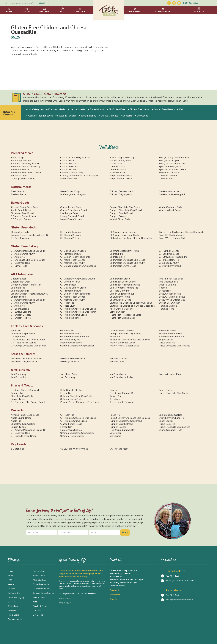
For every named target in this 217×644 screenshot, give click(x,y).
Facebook (115, 590)
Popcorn (163, 288)
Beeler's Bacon (19, 194)
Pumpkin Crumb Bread (121, 213)
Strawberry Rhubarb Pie (171, 337)
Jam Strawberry (118, 374)
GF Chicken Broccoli (70, 235)
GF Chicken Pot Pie (70, 238)
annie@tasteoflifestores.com (179, 600)
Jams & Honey (21, 370)
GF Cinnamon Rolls (21, 263)
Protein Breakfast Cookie (123, 343)
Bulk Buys (12, 610)
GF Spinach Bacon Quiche (123, 232)
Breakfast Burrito (20, 170)
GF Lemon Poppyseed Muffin (75, 257)
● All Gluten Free (116, 109)
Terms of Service (66, 599)
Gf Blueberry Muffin (169, 263)
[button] (135, 10)
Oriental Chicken (118, 170)
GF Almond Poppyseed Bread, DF (29, 251)
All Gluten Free (22, 274)
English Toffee (18, 297)
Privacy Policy (65, 603)
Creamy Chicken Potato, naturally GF (79, 176)
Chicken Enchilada (69, 167)
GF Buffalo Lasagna (70, 232)
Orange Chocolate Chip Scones (126, 207)
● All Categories (35, 109)
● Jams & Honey (87, 116)
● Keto (181, 109)
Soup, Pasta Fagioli (169, 161)
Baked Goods (20, 203)
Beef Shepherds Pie (21, 161)
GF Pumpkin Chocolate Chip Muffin (127, 263)
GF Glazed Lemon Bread (73, 251)
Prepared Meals (22, 153)
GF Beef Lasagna (20, 238)
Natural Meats (21, 187)
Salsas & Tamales (23, 354)
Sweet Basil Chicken (170, 173)
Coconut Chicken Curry (72, 173)
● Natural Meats (76, 109)
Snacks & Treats (22, 386)
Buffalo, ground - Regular (73, 194)
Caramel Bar (17, 393)
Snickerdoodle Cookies (171, 334)
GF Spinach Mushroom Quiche (125, 235)
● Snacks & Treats (108, 116)
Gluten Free (13, 606)
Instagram (115, 595)
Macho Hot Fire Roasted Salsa (125, 315)
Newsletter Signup (16, 597)
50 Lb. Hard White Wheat (74, 449)
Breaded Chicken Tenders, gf (26, 167)
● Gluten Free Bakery (163, 109)
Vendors (12, 584)
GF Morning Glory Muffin (73, 263)
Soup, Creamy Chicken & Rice (174, 158)
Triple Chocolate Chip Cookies (175, 346)
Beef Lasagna (18, 158)
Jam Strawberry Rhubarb (122, 377)
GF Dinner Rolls (19, 266)
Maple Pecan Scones (71, 219)
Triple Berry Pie (167, 343)
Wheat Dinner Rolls (120, 219)
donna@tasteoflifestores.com (180, 581)
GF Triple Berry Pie (169, 260)
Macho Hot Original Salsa (123, 318)
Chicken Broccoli (69, 164)
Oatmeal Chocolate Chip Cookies (77, 346)
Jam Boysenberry (20, 377)
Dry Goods (19, 444)
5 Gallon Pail (17, 449)
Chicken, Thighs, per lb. (121, 194)
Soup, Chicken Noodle (121, 176)
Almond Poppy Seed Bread (25, 207)
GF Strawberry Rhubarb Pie (173, 257)
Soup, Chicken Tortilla (121, 179)
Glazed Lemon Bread (71, 207)
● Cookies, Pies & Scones (40, 116)
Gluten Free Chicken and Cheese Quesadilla (182, 232)
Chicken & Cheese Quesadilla (75, 158)
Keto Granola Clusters (121, 309)
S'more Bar (115, 396)
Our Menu (12, 602)
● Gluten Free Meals (138, 109)
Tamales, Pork (166, 179)
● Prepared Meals (56, 109)
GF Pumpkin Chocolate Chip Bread (127, 260)
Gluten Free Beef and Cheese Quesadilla (131, 238)
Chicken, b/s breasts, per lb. (173, 194)
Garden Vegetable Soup (122, 158)
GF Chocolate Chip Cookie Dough (28, 260)
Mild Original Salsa (168, 282)
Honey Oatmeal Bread (72, 216)
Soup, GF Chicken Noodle (172, 235)
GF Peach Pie (116, 254)
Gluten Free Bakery (25, 246)
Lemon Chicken (117, 167)
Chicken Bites (67, 161)
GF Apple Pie (18, 257)
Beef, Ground (18, 191)
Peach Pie (115, 337)
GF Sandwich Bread (169, 254)
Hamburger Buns (69, 213)
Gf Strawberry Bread (170, 266)
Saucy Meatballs (118, 173)
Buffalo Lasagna (19, 176)
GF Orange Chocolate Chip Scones (78, 266)
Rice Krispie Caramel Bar (122, 393)
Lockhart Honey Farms (171, 374)
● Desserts (126, 116)
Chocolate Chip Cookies (23, 334)
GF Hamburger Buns (71, 254)
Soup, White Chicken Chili (172, 164)
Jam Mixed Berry (69, 374)
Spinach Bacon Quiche (170, 167)
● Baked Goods (96, 109)
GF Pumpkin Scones (21, 219)
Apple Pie (16, 331)
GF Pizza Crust (117, 257)
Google (113, 599)
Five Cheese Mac (69, 179)
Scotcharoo (165, 291)
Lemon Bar (66, 393)
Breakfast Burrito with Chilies (26, 173)
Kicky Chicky (116, 164)
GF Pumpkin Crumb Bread (123, 266)
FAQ (10, 580)
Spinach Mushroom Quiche (172, 170)
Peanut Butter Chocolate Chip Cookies (130, 340)
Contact (11, 589)
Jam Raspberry (68, 377)
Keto (35, 602)
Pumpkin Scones (118, 216)
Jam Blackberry (19, 374)
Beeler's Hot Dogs (70, 191)
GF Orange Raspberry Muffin (124, 251)
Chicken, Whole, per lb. (171, 191)
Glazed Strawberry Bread (74, 210)
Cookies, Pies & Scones (27, 326)
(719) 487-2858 (191, 3)
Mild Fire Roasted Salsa (171, 279)
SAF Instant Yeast (119, 449)
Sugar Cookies (166, 340)
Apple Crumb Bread (21, 210)
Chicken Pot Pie (68, 170)
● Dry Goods (141, 116)
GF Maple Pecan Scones (23, 216)
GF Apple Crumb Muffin (23, 254)
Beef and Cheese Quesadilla (25, 164)
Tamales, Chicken (168, 176)
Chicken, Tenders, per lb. (122, 191)
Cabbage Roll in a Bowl (23, 179)
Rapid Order (13, 615)
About (11, 576)
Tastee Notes (14, 593)
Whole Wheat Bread (170, 210)
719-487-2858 (172, 576)
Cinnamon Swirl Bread (22, 213)
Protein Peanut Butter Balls (124, 346)
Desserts (17, 410)
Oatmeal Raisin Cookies (122, 331)
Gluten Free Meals (24, 227)
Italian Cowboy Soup (120, 161)
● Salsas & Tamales (66, 116)
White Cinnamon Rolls (171, 207)
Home (11, 571)
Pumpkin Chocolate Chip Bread (126, 210)
